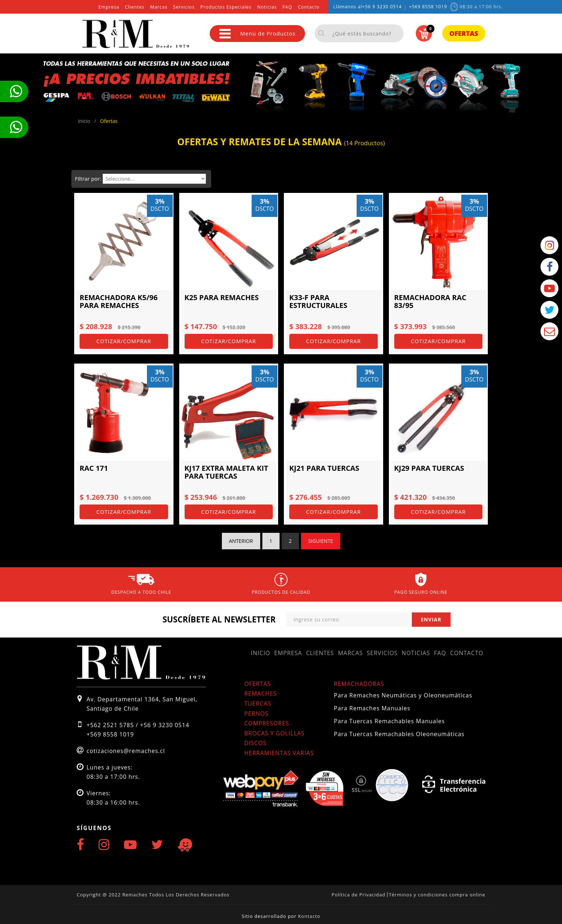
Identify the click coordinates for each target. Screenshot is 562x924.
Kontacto (309, 916)
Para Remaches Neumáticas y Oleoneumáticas (403, 695)
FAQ (287, 7)
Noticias (267, 7)
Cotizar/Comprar (124, 341)
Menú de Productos (257, 34)
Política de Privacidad (358, 895)
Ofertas (464, 33)
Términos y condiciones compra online (437, 895)
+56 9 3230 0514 (382, 7)
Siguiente (321, 541)
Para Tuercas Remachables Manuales (390, 721)
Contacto (309, 7)
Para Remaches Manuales (372, 708)
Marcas (159, 7)
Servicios (184, 7)
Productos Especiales (226, 7)
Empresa (109, 7)
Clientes (135, 7)
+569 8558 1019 (428, 7)
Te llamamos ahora (16, 91)
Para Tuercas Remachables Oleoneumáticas (399, 734)
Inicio (261, 653)
